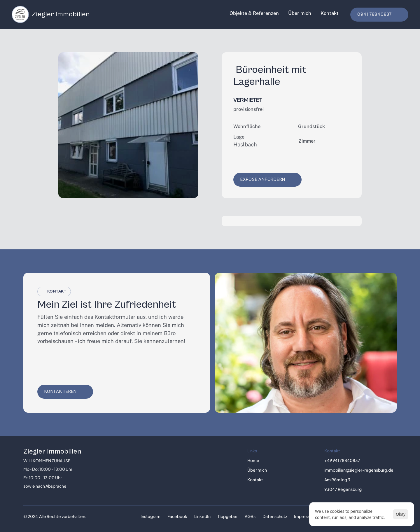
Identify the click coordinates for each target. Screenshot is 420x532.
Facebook (177, 516)
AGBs (250, 516)
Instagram (150, 516)
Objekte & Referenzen (254, 13)
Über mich (300, 13)
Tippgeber (228, 516)
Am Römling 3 (337, 480)
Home (253, 460)
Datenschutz (275, 516)
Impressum (305, 516)
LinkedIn (202, 516)
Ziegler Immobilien (52, 452)
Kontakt (330, 13)
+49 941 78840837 (342, 460)
